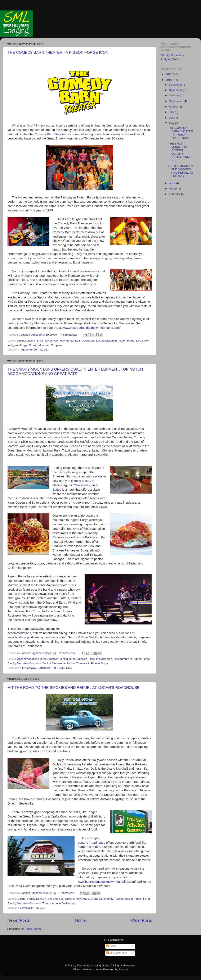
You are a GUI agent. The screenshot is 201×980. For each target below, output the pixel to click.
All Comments (117, 953)
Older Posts (141, 920)
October (174, 95)
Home (80, 920)
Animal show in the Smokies (35, 341)
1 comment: (67, 893)
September (176, 101)
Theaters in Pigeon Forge (92, 663)
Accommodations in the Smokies (38, 659)
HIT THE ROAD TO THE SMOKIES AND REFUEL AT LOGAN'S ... (181, 171)
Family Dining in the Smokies (45, 899)
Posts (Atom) (33, 929)
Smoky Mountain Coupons (46, 345)
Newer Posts (19, 920)
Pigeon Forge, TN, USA (35, 350)
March (173, 189)
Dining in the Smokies (74, 659)
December (176, 85)
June (172, 118)
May (172, 123)
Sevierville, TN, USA (33, 908)
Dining (21, 899)
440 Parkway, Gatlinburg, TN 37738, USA (46, 668)
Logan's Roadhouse (91, 843)
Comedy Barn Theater (50, 134)
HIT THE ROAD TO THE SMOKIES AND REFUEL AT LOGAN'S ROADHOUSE (74, 688)
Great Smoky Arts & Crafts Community (89, 899)
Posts (111, 946)
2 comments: (68, 653)
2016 (169, 80)
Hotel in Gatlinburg (100, 659)
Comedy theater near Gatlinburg (74, 341)
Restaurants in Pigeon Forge (132, 659)
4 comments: (69, 335)
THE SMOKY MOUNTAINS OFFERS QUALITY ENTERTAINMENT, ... (181, 152)
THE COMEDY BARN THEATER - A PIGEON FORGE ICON (58, 52)
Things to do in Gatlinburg (59, 903)
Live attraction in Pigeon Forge (115, 341)
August (174, 107)
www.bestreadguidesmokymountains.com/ (91, 328)
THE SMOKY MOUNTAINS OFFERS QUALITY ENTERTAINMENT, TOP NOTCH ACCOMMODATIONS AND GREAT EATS (75, 372)
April (172, 183)
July (172, 112)
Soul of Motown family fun (59, 663)
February (175, 194)
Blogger (124, 969)
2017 (169, 74)
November (176, 90)
